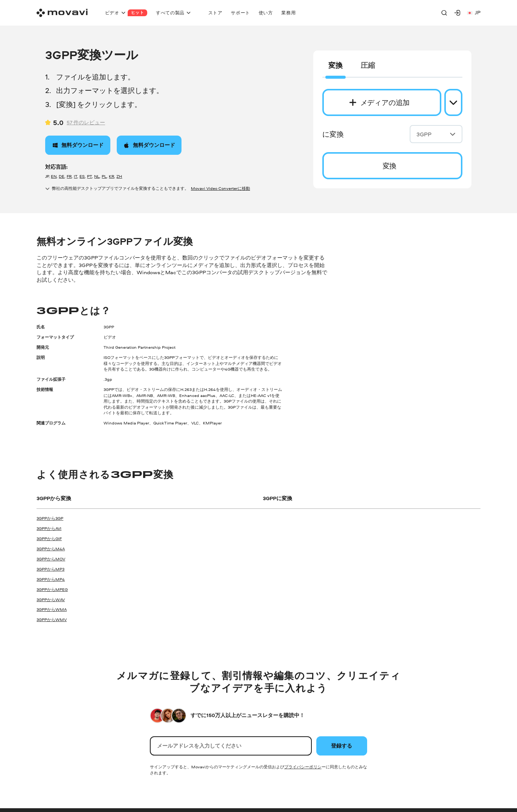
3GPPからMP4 (51, 579)
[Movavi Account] (457, 13)
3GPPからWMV (52, 620)
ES (82, 176)
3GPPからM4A (51, 549)
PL (104, 176)
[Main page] (62, 13)
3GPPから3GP (50, 518)
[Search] (444, 13)
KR (111, 176)
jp (474, 12)
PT (89, 176)
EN (54, 176)
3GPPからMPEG (52, 589)
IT (75, 176)
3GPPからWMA (52, 609)
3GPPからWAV (51, 600)
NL (97, 176)
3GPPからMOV (51, 559)
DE (62, 176)
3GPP (436, 134)
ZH (119, 176)
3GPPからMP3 (50, 569)
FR (69, 176)
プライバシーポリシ (303, 767)
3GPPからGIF (49, 539)
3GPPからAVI (49, 528)
